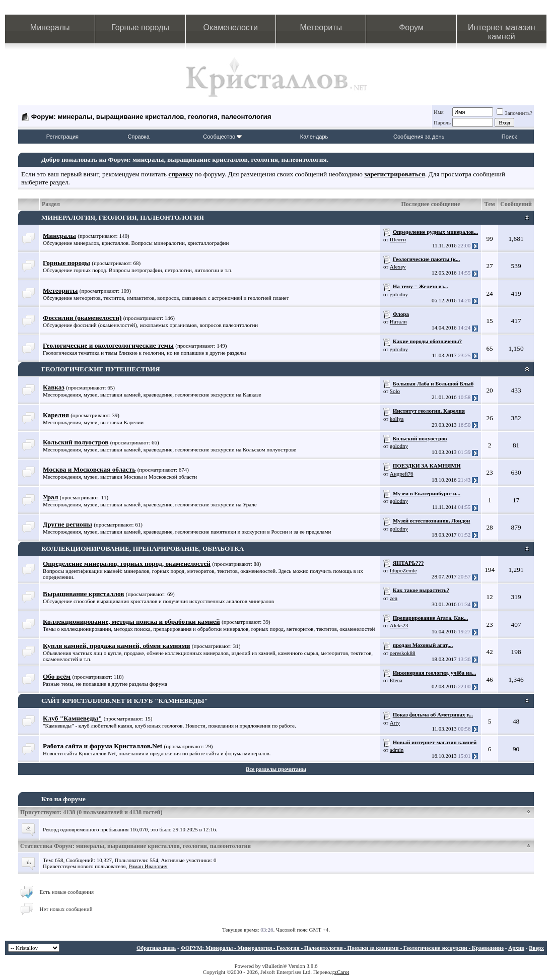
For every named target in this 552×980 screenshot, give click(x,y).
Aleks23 (399, 625)
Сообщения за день (419, 137)
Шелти (398, 239)
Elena (396, 680)
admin (397, 750)
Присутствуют (40, 812)
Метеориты (321, 27)
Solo (395, 391)
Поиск (509, 137)
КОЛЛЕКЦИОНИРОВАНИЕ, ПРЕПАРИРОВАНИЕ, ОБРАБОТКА (143, 548)
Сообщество (223, 137)
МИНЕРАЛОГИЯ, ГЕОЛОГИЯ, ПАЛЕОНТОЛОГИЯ (123, 217)
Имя (439, 112)
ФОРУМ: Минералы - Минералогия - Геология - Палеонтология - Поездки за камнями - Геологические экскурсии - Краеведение (342, 948)
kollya (397, 419)
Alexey (398, 267)
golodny (399, 294)
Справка (139, 137)
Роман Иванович (148, 866)
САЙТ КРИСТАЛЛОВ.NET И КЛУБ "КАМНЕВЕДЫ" (125, 701)
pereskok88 (403, 653)
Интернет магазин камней (501, 32)
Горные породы (140, 27)
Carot (343, 972)
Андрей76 (402, 474)
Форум (411, 27)
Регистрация (62, 137)
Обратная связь (156, 948)
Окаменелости (231, 27)
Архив (516, 948)
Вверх (536, 948)
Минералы (50, 27)
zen (394, 598)
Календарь (314, 137)
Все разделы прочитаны (276, 769)
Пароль (442, 122)
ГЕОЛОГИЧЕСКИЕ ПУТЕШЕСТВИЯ (101, 369)
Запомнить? (514, 113)
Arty (395, 723)
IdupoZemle (403, 570)
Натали (398, 321)
